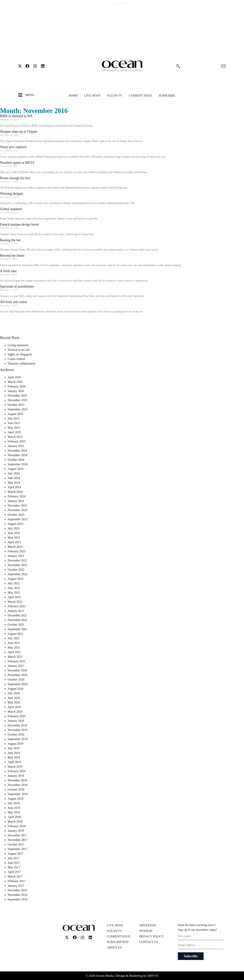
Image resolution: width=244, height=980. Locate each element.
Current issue (141, 96)
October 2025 (16, 405)
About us (114, 947)
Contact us (148, 942)
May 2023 (14, 538)
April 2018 (14, 817)
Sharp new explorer (13, 147)
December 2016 (17, 890)
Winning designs (12, 194)
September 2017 (18, 849)
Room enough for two (15, 178)
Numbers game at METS (17, 163)
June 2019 (14, 753)
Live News (92, 96)
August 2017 (15, 854)
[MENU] (20, 95)
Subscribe (167, 96)
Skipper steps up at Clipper (19, 131)
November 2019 (18, 730)
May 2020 (14, 702)
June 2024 (14, 478)
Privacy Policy (151, 936)
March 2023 (15, 547)
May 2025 (14, 428)
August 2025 (15, 414)
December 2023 (17, 505)
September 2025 (18, 409)
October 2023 (16, 515)
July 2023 (14, 528)
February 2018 (17, 826)
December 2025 (17, 396)
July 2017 (14, 858)
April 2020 (14, 707)
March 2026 (15, 382)
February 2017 (17, 881)
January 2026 (16, 391)
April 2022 (14, 597)
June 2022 (14, 588)
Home (73, 96)
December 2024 (17, 450)
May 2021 (14, 647)
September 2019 (18, 739)
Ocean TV (115, 96)
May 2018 (14, 812)
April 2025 (14, 432)
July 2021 (14, 638)
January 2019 (16, 776)
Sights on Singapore (20, 354)
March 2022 (15, 602)
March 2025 (15, 437)
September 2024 (18, 464)
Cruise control (16, 359)
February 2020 (17, 716)
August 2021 (15, 634)
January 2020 (16, 721)
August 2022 (15, 579)
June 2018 (14, 808)
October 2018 (16, 789)
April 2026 (14, 377)
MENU (30, 95)
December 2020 (17, 670)
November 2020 (18, 675)
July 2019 (14, 748)
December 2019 (17, 725)
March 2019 (15, 767)
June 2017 (14, 863)
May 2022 (14, 592)
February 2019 (17, 771)
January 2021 (16, 666)
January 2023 (16, 556)
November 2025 (18, 400)
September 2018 (18, 794)
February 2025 (17, 441)
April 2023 (14, 542)
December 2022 (17, 560)
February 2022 (17, 606)
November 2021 (18, 620)
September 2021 (18, 629)
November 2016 (18, 895)
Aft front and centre (14, 302)
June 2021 (14, 643)
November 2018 (18, 785)
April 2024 (14, 487)
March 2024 (15, 492)
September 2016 (18, 899)
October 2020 (16, 680)
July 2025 (14, 418)
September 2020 (18, 684)
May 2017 (14, 867)
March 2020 (15, 712)
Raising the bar (10, 240)
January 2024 (16, 501)
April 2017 (14, 872)
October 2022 (16, 570)
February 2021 (17, 661)
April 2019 (14, 762)
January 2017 (16, 886)
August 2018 (15, 799)
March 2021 (15, 657)
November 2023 (18, 510)
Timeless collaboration (22, 363)
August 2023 (15, 524)
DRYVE (153, 976)
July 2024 (14, 473)
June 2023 (14, 533)
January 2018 (16, 831)
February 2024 (17, 496)
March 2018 (15, 822)
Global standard (11, 209)
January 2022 (16, 611)
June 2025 (14, 423)
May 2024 (14, 483)
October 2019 (16, 734)
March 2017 (15, 876)
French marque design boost (19, 224)
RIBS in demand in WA (16, 116)
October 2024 (16, 460)
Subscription (118, 942)
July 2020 (14, 693)
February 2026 (17, 386)
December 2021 (17, 615)
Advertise (148, 925)
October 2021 (16, 625)
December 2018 (17, 780)
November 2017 (18, 840)
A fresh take (8, 271)
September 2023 (18, 519)
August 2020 (15, 689)
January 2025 (16, 446)
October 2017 (16, 844)
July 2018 (14, 803)
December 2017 (17, 835)
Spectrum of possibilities (17, 286)
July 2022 (14, 583)
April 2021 (14, 652)
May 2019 (14, 757)
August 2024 (15, 469)
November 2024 (18, 455)
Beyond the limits (12, 256)
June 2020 (14, 698)
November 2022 (18, 565)
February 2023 (17, 551)
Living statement (18, 345)
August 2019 (15, 744)
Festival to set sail (19, 350)
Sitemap (146, 931)
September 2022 (18, 574)
